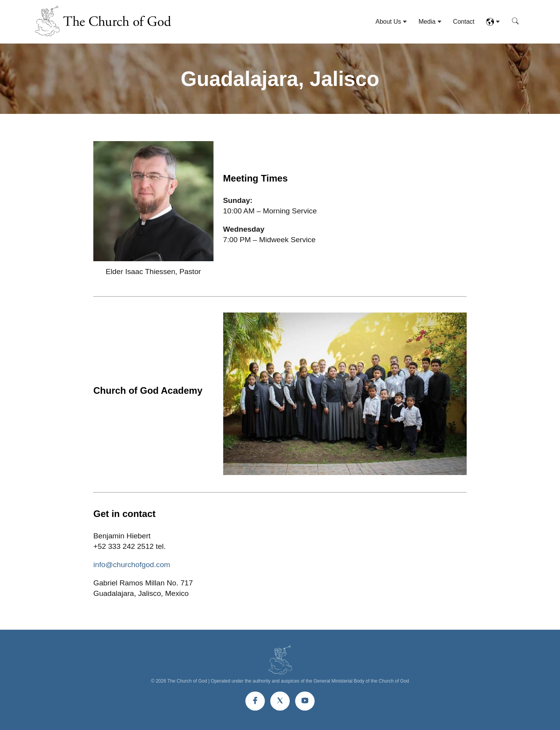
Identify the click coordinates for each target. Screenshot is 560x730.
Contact (464, 22)
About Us (388, 22)
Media (427, 22)
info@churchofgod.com (132, 565)
